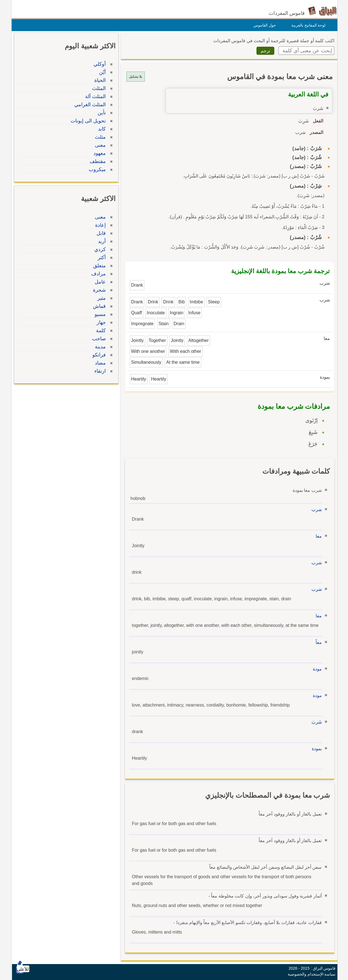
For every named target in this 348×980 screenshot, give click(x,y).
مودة (316, 669)
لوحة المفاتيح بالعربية (307, 25)
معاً (317, 642)
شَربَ (315, 722)
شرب (315, 510)
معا (317, 536)
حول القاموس (263, 25)
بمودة (315, 749)
